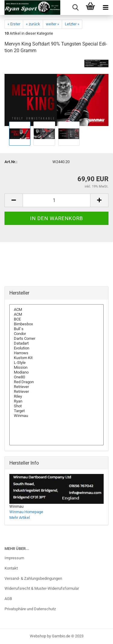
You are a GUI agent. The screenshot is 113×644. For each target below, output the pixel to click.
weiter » (52, 24)
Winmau (56, 416)
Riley (56, 396)
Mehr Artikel (20, 518)
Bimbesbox (56, 324)
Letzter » (72, 24)
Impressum (14, 558)
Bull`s (56, 329)
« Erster (14, 24)
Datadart (56, 343)
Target (56, 411)
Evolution (56, 348)
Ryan (56, 401)
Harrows (56, 353)
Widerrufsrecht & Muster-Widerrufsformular (42, 588)
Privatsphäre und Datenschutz (30, 609)
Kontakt (11, 568)
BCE (56, 319)
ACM (56, 310)
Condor (56, 334)
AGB (8, 599)
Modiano (56, 372)
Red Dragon (56, 382)
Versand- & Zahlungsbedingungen (33, 578)
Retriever (56, 387)
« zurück (33, 24)
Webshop (38, 636)
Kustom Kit (56, 358)
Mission (56, 368)
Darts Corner (56, 339)
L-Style (56, 363)
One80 (56, 377)
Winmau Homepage (26, 512)
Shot (56, 406)
